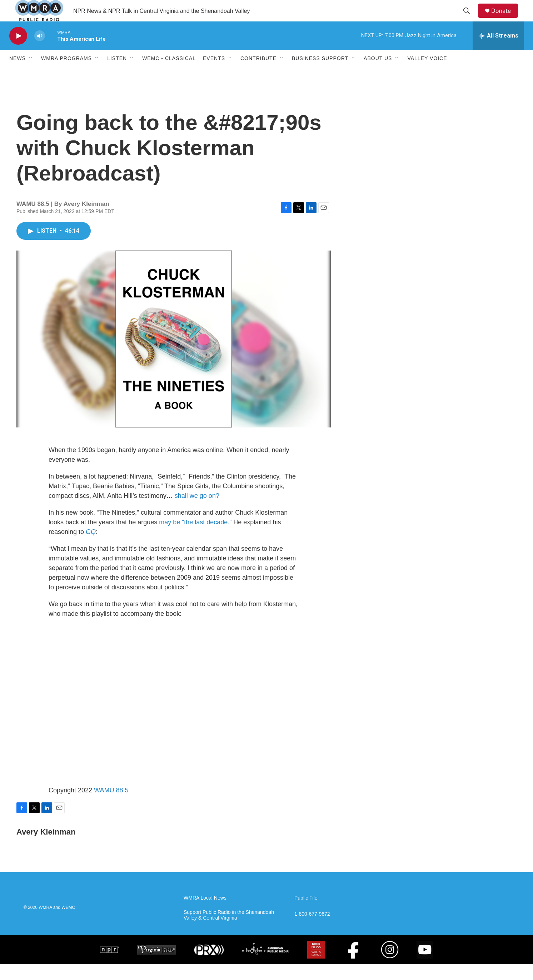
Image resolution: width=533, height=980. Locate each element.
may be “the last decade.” (195, 538)
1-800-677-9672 (312, 930)
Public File (306, 914)
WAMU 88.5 (111, 806)
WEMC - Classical (169, 74)
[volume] (40, 52)
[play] (18, 52)
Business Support (320, 74)
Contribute (258, 74)
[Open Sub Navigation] (31, 74)
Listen (117, 74)
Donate (505, 19)
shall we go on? (197, 512)
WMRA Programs (66, 74)
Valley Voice (427, 74)
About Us (378, 74)
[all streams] (498, 52)
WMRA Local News (205, 914)
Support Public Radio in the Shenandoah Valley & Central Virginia (229, 931)
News (18, 74)
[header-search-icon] (470, 19)
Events (214, 74)
